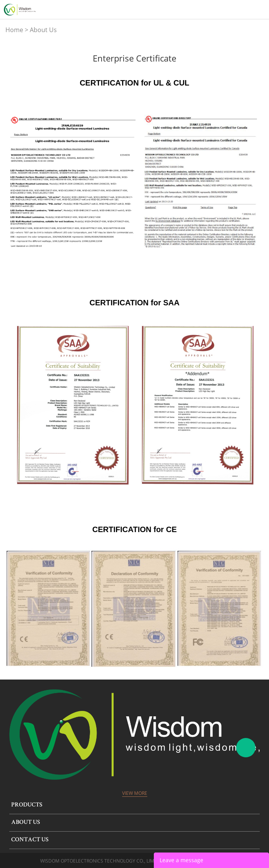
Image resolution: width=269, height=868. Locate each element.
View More (135, 793)
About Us (43, 30)
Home (14, 30)
